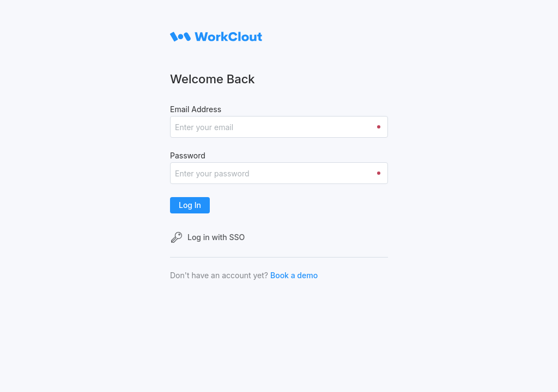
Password (188, 155)
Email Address (196, 109)
